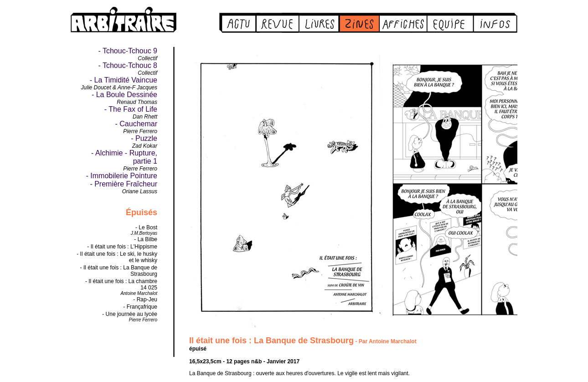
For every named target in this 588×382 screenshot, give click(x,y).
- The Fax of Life (131, 109)
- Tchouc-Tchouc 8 (128, 65)
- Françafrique (140, 307)
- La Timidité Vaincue (124, 80)
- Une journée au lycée (130, 314)
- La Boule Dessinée (124, 95)
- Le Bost (146, 227)
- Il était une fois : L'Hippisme (122, 247)
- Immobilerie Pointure (122, 176)
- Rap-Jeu (145, 299)
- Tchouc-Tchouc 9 (128, 51)
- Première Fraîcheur (124, 184)
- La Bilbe (146, 239)
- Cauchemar (136, 124)
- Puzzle (144, 138)
